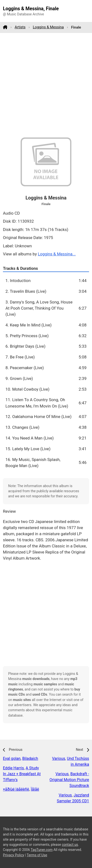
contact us (70, 845)
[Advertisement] (46, 85)
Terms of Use (37, 855)
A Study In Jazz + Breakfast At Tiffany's (22, 774)
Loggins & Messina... (57, 254)
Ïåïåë (35, 789)
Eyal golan (12, 758)
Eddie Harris (13, 768)
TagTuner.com (42, 850)
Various (59, 758)
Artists (20, 27)
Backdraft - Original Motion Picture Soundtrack (69, 780)
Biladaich (30, 758)
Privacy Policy (14, 855)
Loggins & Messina (48, 27)
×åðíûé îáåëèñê (16, 789)
